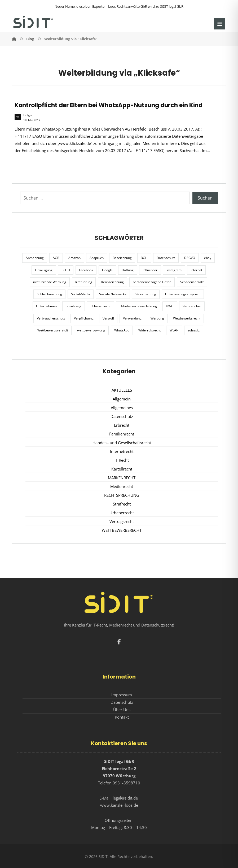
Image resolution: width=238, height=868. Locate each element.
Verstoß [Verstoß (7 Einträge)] (108, 318)
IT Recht (122, 460)
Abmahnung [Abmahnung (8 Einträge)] (35, 258)
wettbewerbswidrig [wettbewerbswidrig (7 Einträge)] (91, 330)
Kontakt (122, 717)
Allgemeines (122, 408)
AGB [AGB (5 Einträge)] (56, 258)
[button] (220, 24)
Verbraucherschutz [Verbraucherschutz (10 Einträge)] (51, 318)
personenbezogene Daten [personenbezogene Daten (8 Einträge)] (152, 282)
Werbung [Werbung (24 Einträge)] (157, 318)
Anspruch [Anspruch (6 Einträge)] (97, 258)
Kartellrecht (122, 469)
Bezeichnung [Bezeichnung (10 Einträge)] (122, 258)
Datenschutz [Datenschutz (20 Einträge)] (166, 258)
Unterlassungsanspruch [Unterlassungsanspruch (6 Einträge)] (183, 294)
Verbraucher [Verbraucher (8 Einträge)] (192, 306)
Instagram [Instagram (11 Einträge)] (174, 270)
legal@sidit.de (125, 798)
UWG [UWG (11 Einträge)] (170, 306)
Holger (28, 115)
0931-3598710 (126, 783)
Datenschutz (122, 416)
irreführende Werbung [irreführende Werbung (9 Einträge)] (50, 282)
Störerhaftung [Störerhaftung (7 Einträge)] (146, 294)
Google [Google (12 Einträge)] (107, 270)
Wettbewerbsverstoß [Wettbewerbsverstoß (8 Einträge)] (53, 330)
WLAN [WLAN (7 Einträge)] (174, 330)
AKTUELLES (122, 390)
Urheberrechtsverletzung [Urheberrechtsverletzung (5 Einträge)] (138, 306)
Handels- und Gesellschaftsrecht (122, 443)
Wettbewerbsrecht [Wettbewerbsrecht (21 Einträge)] (187, 318)
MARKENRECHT (122, 478)
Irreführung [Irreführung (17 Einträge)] (84, 282)
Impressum (122, 695)
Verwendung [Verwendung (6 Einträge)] (132, 318)
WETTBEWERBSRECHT (122, 530)
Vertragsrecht (122, 521)
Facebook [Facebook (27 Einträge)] (86, 270)
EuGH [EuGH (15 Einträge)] (66, 270)
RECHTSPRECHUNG (122, 495)
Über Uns (122, 710)
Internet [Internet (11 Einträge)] (196, 270)
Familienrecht (122, 434)
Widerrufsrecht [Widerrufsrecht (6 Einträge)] (149, 330)
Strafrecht (122, 504)
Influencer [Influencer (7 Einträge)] (150, 270)
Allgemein (122, 399)
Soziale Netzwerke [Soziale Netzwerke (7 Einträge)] (113, 294)
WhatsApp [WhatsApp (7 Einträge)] (122, 330)
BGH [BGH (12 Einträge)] (144, 258)
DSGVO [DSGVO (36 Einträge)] (190, 258)
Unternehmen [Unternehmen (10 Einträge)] (46, 306)
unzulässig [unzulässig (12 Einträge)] (74, 306)
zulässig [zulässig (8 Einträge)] (194, 330)
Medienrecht (122, 486)
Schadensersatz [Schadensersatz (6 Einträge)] (192, 282)
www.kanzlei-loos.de (119, 805)
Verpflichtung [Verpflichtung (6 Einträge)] (84, 318)
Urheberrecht (122, 513)
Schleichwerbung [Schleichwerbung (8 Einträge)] (49, 294)
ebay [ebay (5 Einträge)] (208, 258)
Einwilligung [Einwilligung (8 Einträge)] (44, 270)
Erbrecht (122, 425)
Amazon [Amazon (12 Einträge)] (74, 258)
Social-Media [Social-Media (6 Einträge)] (81, 294)
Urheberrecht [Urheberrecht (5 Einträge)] (100, 306)
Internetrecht (122, 451)
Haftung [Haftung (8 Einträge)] (128, 270)
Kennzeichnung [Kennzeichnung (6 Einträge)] (113, 282)
